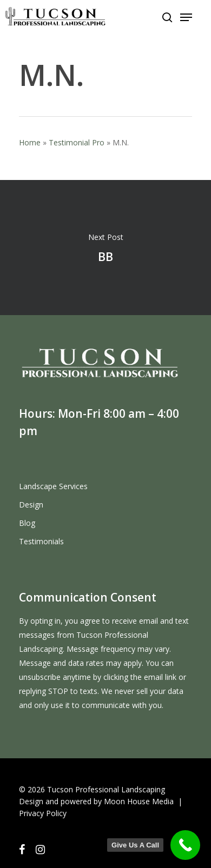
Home (30, 142)
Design (31, 505)
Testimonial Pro (77, 142)
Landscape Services (53, 486)
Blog (27, 523)
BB (105, 248)
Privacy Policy (43, 813)
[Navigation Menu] (186, 17)
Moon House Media (139, 801)
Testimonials (41, 541)
